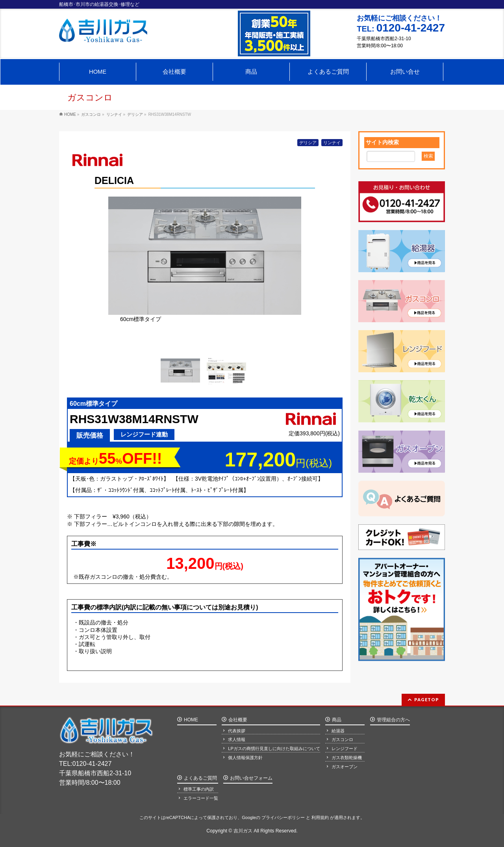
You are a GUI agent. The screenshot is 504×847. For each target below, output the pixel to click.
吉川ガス (243, 831)
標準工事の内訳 (199, 788)
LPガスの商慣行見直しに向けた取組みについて (274, 747)
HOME (191, 718)
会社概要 (238, 718)
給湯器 (338, 729)
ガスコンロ (342, 738)
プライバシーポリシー (283, 817)
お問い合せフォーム (251, 777)
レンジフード (345, 747)
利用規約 (320, 817)
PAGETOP (427, 697)
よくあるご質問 (200, 777)
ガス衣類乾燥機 (347, 756)
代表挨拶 (237, 729)
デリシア (308, 143)
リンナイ (332, 143)
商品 (337, 718)
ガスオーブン (345, 765)
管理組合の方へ (393, 718)
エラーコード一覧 (201, 797)
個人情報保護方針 (245, 756)
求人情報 (237, 738)
